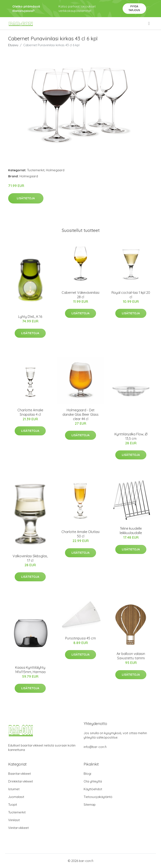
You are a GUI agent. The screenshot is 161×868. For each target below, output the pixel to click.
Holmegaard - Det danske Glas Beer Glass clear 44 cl (80, 414)
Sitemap (90, 805)
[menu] (149, 23)
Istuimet (14, 789)
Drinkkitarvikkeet (21, 781)
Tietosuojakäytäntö (98, 797)
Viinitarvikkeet (18, 828)
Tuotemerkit (36, 170)
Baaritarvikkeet (19, 774)
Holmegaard (55, 170)
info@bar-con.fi (95, 747)
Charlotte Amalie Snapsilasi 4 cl (30, 412)
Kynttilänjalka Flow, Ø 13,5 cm (131, 436)
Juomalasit (16, 797)
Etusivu (13, 45)
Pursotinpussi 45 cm (80, 638)
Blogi (87, 774)
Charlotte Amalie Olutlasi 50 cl (80, 534)
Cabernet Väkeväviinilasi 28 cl (80, 295)
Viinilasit (14, 820)
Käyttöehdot (93, 789)
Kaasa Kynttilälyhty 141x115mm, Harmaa (30, 670)
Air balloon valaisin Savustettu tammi (131, 656)
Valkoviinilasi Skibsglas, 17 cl (30, 558)
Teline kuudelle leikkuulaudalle (131, 531)
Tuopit (13, 805)
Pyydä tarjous (134, 8)
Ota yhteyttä (93, 781)
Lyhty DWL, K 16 (30, 317)
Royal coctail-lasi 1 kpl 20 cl (131, 295)
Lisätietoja (26, 198)
